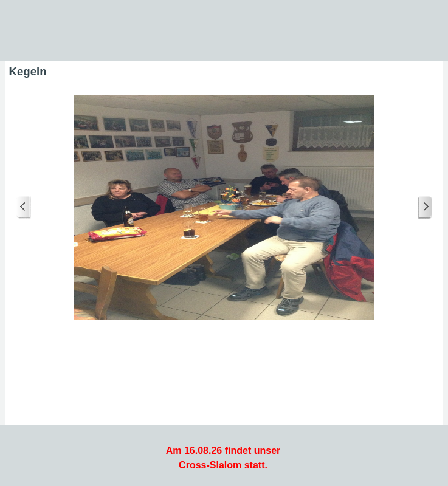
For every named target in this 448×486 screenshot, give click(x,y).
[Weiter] (425, 207)
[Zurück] (24, 207)
